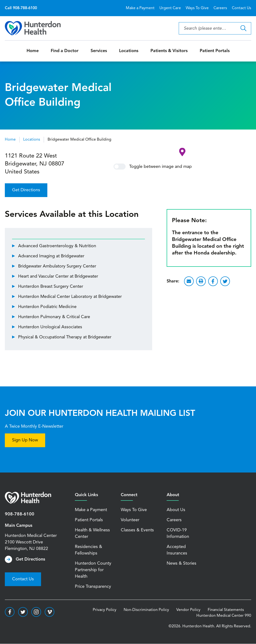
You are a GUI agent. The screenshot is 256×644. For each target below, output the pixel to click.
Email (189, 281)
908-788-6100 (20, 514)
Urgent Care (170, 8)
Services (99, 51)
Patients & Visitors (169, 51)
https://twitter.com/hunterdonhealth (23, 612)
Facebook (213, 281)
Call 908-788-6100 (21, 8)
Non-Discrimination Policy (146, 610)
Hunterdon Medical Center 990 (224, 616)
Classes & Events (137, 530)
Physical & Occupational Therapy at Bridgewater (65, 337)
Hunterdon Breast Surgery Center (51, 287)
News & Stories (181, 563)
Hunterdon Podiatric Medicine (47, 307)
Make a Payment (140, 8)
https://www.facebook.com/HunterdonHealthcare (10, 612)
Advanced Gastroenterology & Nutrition (57, 246)
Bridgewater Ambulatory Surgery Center (57, 266)
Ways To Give (197, 8)
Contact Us (242, 8)
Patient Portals (215, 51)
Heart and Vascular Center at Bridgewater (58, 276)
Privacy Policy (105, 610)
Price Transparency (93, 587)
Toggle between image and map (153, 167)
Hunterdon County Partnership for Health (93, 570)
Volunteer (130, 520)
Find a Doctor (65, 51)
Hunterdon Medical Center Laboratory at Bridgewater (70, 297)
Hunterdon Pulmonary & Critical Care (54, 317)
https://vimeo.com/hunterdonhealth (50, 612)
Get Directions (26, 190)
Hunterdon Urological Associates (50, 327)
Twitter (225, 281)
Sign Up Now (25, 440)
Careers (220, 8)
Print (201, 281)
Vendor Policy (188, 610)
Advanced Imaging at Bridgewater (51, 256)
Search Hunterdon (243, 28)
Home (33, 51)
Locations (129, 51)
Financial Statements (226, 610)
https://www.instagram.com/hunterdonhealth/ (36, 612)
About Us (176, 510)
